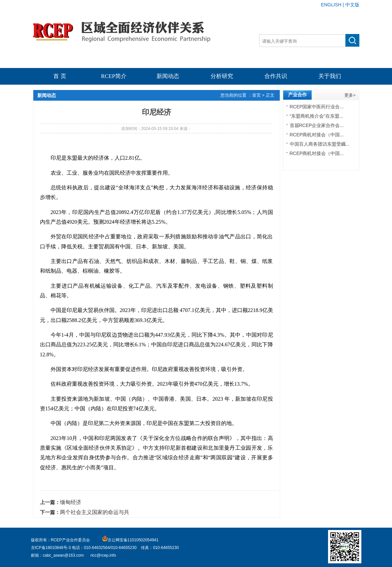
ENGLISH (331, 5)
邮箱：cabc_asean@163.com (57, 555)
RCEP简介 (114, 76)
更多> (350, 95)
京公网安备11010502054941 (130, 540)
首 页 (60, 76)
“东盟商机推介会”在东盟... (317, 116)
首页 (257, 95)
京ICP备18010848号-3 (51, 548)
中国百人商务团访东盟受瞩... (320, 144)
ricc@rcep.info (103, 555)
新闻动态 (168, 76)
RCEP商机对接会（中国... (317, 135)
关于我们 (330, 76)
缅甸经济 (71, 502)
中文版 (352, 5)
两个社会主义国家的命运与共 (95, 512)
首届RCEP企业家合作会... (317, 125)
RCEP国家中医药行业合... (317, 107)
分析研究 (222, 76)
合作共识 (276, 76)
